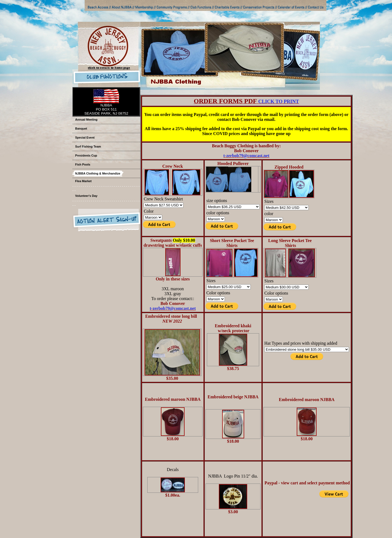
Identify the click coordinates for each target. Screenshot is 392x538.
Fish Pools (83, 164)
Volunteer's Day (86, 196)
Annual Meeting (86, 120)
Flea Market (83, 181)
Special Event (85, 137)
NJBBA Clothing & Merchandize (98, 173)
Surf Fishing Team (88, 146)
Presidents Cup (86, 155)
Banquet (81, 129)
